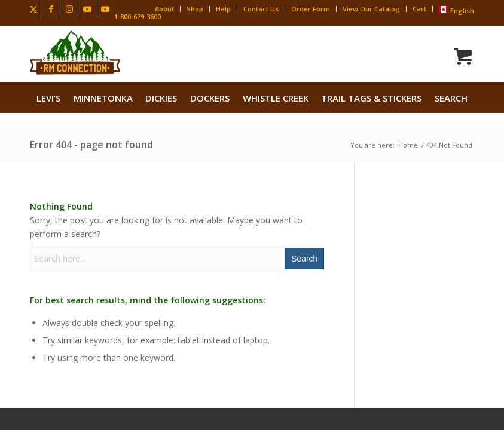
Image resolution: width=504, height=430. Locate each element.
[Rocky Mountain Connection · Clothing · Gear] (75, 53)
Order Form (311, 9)
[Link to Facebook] (51, 9)
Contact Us (261, 9)
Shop (195, 9)
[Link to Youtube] (87, 9)
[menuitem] (48, 98)
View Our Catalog (371, 9)
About (164, 9)
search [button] (451, 98)
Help (223, 9)
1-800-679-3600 (138, 16)
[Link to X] (33, 9)
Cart (419, 9)
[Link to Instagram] (69, 9)
